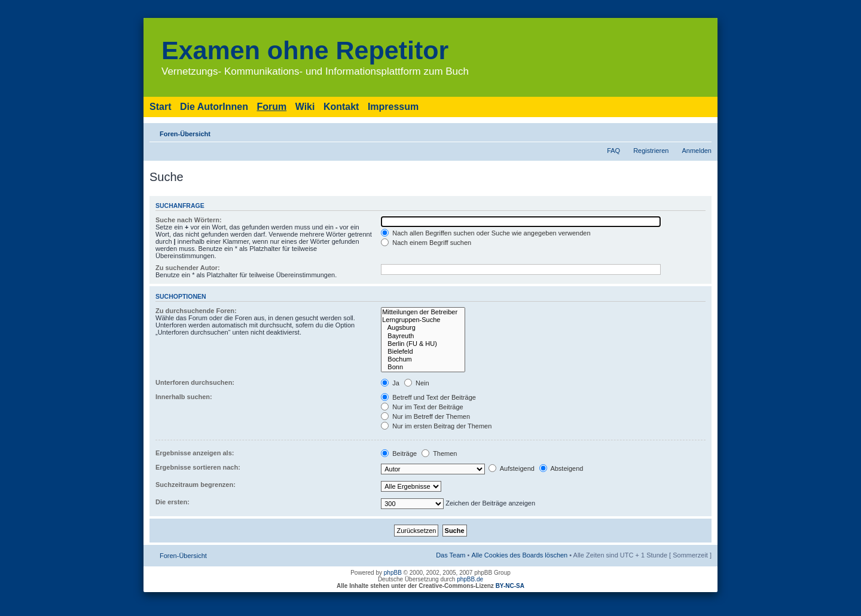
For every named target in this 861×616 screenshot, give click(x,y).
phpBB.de (470, 579)
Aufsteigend (512, 468)
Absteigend (561, 468)
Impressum (393, 107)
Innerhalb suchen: (184, 397)
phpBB (393, 573)
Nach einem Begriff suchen (426, 243)
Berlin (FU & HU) (423, 344)
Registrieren (651, 151)
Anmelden (697, 151)
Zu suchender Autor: (188, 268)
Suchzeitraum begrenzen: (196, 485)
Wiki (305, 107)
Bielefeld (423, 352)
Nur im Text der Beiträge (422, 407)
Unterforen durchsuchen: (195, 382)
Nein (417, 383)
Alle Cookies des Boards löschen (519, 555)
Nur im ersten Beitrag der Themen (436, 426)
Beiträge (399, 453)
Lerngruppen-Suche (423, 320)
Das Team (451, 555)
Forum (271, 107)
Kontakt (341, 107)
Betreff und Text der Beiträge (428, 397)
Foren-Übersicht (185, 134)
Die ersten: (172, 502)
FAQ (613, 151)
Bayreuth (423, 336)
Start (160, 107)
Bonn (423, 367)
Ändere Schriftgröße (703, 131)
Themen (439, 453)
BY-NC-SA (510, 586)
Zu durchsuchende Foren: (196, 311)
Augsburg (423, 328)
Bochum (423, 359)
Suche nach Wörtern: (189, 220)
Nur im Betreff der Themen (425, 416)
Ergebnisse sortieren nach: (198, 467)
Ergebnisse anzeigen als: (195, 453)
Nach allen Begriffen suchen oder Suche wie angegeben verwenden (486, 233)
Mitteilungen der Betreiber (423, 312)
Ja (390, 383)
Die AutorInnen (214, 107)
